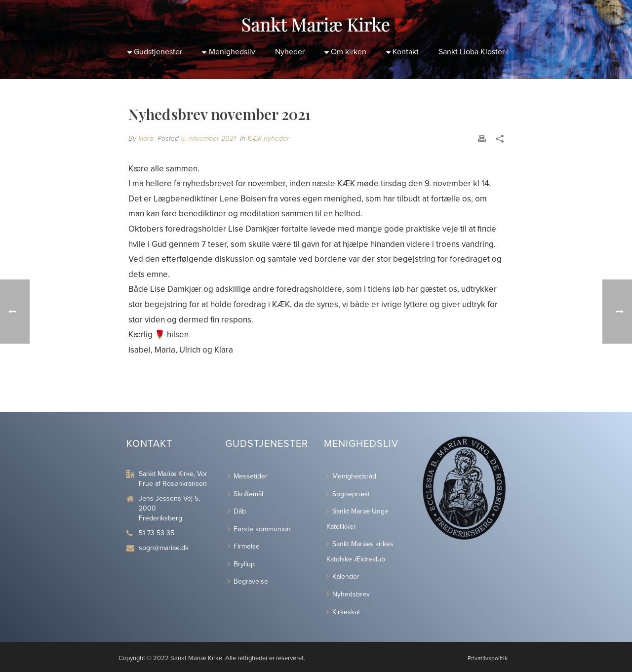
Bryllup (241, 564)
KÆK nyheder (268, 138)
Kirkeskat (343, 612)
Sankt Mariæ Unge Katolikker (357, 519)
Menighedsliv (228, 52)
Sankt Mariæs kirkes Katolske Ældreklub (360, 552)
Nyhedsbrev (348, 594)
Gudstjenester (155, 52)
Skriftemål (245, 494)
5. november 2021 (208, 138)
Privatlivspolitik (488, 658)
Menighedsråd (351, 476)
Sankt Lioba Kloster (472, 52)
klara (146, 138)
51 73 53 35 (157, 533)
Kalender (343, 576)
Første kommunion (259, 529)
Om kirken (345, 52)
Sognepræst (348, 494)
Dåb (237, 511)
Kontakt (402, 52)
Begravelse (248, 581)
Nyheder (290, 52)
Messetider (248, 476)
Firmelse (244, 546)
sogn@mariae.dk (164, 548)
